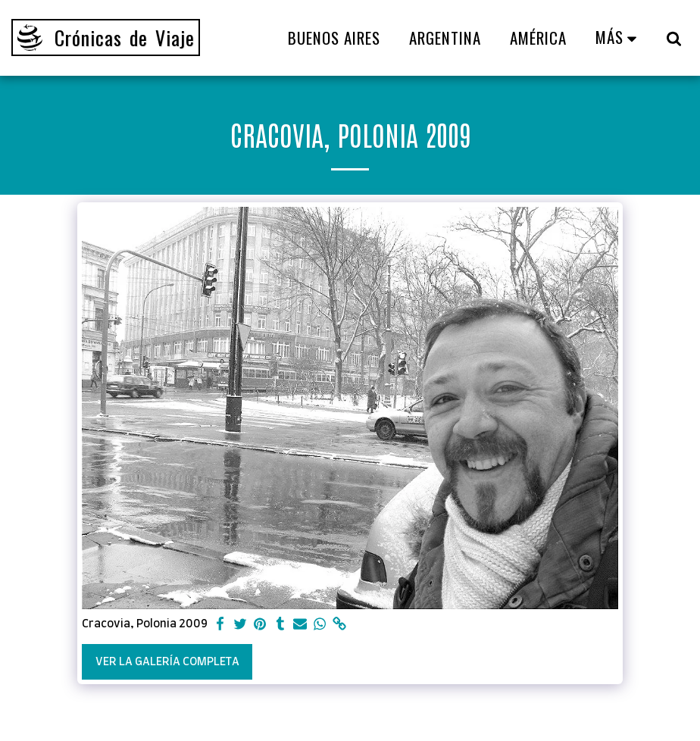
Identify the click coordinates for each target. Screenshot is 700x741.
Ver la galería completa (167, 662)
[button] (674, 38)
